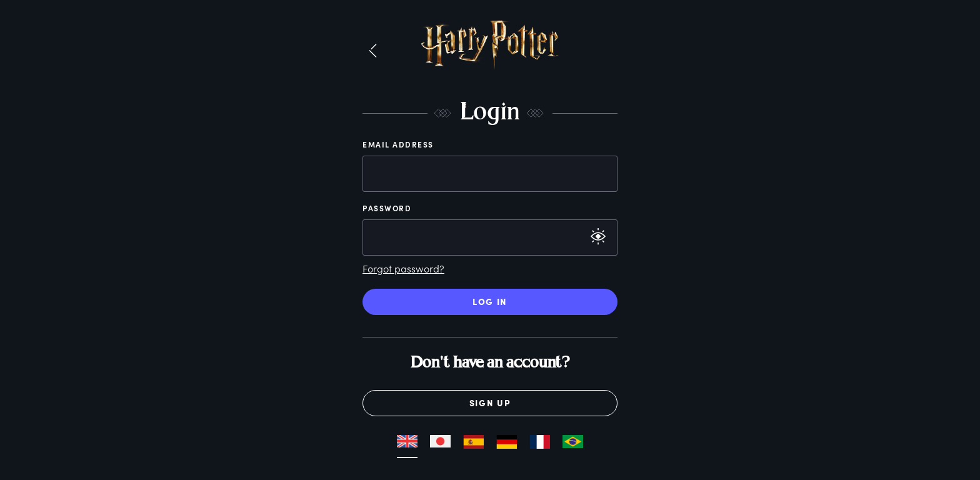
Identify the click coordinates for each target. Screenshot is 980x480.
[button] (373, 51)
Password (387, 208)
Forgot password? (403, 268)
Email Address (398, 144)
